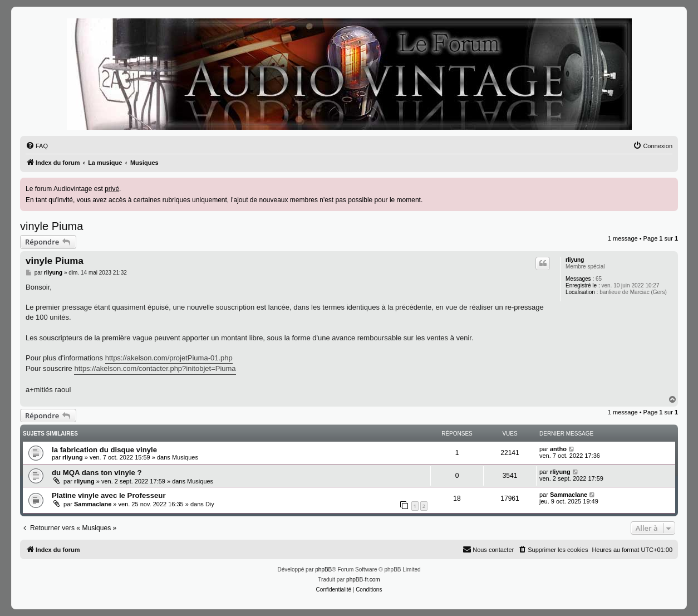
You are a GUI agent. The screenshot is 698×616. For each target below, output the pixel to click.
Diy (210, 504)
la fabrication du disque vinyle (104, 450)
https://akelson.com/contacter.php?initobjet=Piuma (155, 368)
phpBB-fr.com (363, 580)
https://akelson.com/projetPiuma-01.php (169, 358)
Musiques (185, 457)
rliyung (575, 260)
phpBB (323, 569)
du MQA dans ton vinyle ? (97, 473)
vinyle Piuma (51, 226)
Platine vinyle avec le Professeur (109, 495)
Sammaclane (93, 504)
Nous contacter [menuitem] (488, 549)
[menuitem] (37, 146)
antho (558, 449)
